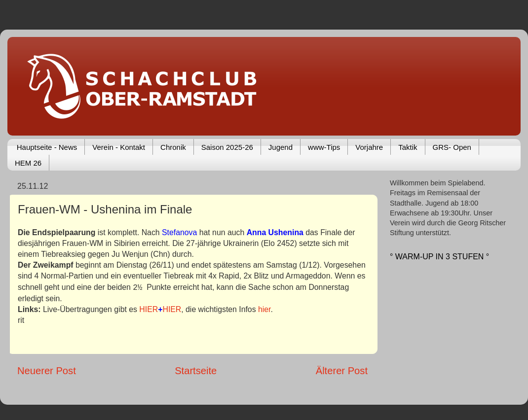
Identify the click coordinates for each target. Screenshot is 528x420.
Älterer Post (342, 371)
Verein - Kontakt (119, 147)
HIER (149, 309)
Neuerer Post (47, 371)
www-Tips (324, 147)
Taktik (408, 147)
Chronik (173, 147)
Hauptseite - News (47, 147)
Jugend (281, 147)
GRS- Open (452, 147)
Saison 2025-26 (227, 147)
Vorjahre (369, 147)
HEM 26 (28, 163)
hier (264, 309)
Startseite (196, 371)
